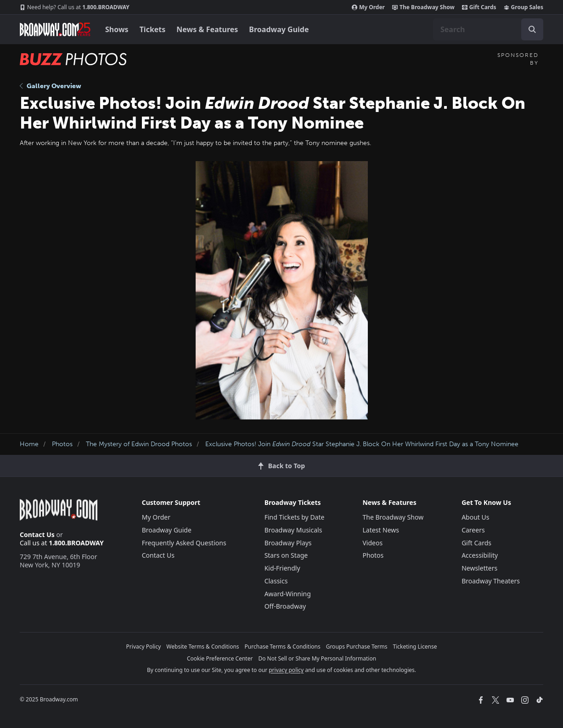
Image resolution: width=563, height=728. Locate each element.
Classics (276, 581)
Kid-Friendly (282, 568)
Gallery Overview (51, 86)
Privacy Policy (144, 647)
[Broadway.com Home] (55, 29)
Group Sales (524, 7)
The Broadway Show (423, 7)
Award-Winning (288, 594)
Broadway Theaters (491, 581)
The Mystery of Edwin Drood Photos (139, 444)
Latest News (381, 530)
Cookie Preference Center (220, 658)
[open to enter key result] (532, 29)
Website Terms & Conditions (203, 647)
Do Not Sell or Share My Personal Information (317, 658)
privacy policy (286, 670)
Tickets (153, 29)
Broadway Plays (288, 543)
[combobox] (488, 29)
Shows (117, 29)
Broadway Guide (279, 29)
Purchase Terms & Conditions (283, 647)
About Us (475, 517)
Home (29, 444)
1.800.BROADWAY (75, 7)
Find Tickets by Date (295, 517)
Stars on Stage (286, 555)
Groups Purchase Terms (357, 647)
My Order (368, 7)
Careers (473, 530)
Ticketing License (415, 647)
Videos (372, 543)
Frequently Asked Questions (184, 543)
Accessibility (480, 555)
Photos (62, 444)
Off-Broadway (285, 606)
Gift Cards (479, 7)
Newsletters (479, 568)
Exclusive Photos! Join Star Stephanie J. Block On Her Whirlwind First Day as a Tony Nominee (362, 444)
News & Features (207, 29)
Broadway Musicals (293, 530)
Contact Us (37, 535)
